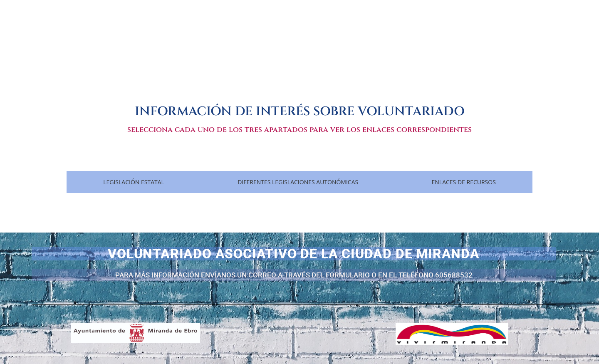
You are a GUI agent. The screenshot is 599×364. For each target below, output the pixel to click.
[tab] (134, 182)
